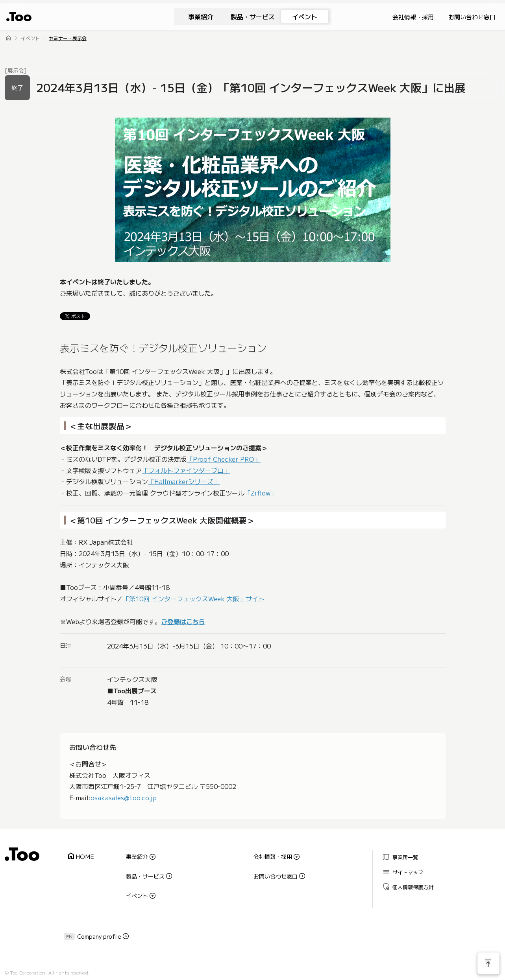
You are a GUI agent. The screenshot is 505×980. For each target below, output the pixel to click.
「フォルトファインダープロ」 (186, 470)
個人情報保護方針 (405, 878)
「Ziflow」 (261, 493)
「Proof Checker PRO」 (224, 459)
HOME (78, 854)
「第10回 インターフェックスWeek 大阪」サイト (194, 599)
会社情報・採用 (413, 17)
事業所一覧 (398, 855)
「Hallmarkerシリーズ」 (184, 482)
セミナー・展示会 (68, 38)
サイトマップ (400, 867)
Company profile (99, 922)
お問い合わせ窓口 (472, 17)
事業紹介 (201, 17)
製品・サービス (253, 17)
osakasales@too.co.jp (124, 798)
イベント (305, 17)
